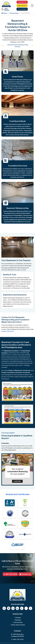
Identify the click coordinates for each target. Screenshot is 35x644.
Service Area (14, 13)
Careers (18, 617)
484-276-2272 (8, 331)
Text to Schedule (22, 9)
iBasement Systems (11, 350)
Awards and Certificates (18, 494)
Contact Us (22, 2)
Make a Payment (22, 6)
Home (4, 13)
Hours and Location (18, 625)
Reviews (18, 620)
